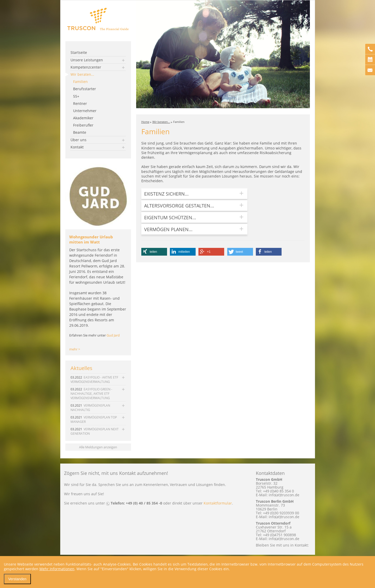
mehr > (75, 349)
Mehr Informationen (57, 569)
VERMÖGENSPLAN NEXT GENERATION (95, 431)
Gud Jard (113, 335)
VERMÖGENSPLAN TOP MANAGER (94, 419)
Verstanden (17, 579)
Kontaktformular (218, 503)
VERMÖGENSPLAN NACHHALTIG (90, 408)
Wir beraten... (82, 74)
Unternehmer (85, 111)
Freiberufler (83, 125)
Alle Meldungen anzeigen (98, 447)
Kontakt (77, 147)
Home (145, 122)
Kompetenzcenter (86, 67)
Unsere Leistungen (87, 60)
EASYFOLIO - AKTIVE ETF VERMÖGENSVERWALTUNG (94, 380)
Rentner (80, 103)
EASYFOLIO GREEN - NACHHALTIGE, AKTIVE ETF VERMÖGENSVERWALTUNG (91, 394)
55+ (76, 96)
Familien (80, 82)
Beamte (80, 132)
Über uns (79, 140)
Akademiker (83, 118)
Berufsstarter (85, 89)
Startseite (79, 52)
